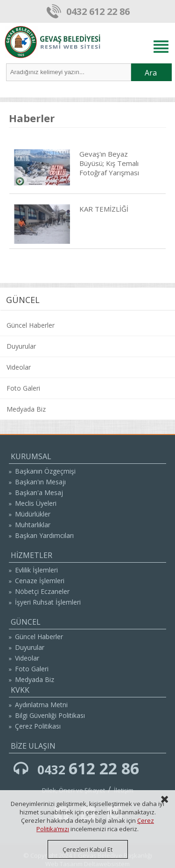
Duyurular (21, 346)
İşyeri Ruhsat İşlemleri (48, 602)
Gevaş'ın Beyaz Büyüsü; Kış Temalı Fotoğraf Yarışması (109, 163)
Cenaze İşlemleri (40, 581)
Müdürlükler (33, 514)
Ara (151, 73)
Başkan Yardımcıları (44, 535)
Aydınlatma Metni (41, 705)
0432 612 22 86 (98, 11)
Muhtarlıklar (33, 525)
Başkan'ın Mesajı (40, 482)
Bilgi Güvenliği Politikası (50, 715)
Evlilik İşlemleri (36, 570)
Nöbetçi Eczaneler (42, 591)
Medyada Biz (26, 409)
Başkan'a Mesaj (39, 493)
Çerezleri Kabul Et (87, 849)
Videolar (19, 367)
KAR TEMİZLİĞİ (104, 209)
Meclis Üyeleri (36, 503)
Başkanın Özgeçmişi (45, 471)
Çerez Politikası (38, 726)
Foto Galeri (23, 388)
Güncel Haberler (31, 325)
